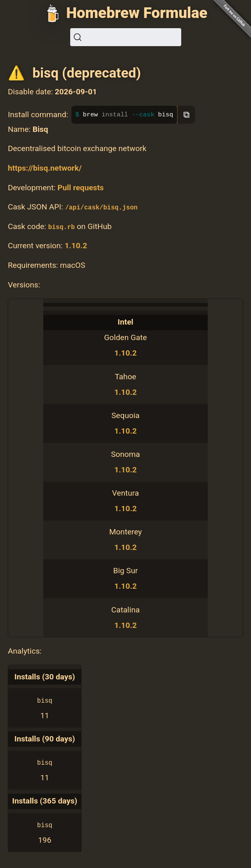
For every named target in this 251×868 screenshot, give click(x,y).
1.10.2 (76, 246)
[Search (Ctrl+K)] (126, 37)
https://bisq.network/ (45, 168)
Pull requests (81, 188)
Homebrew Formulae (137, 13)
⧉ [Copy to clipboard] (187, 115)
